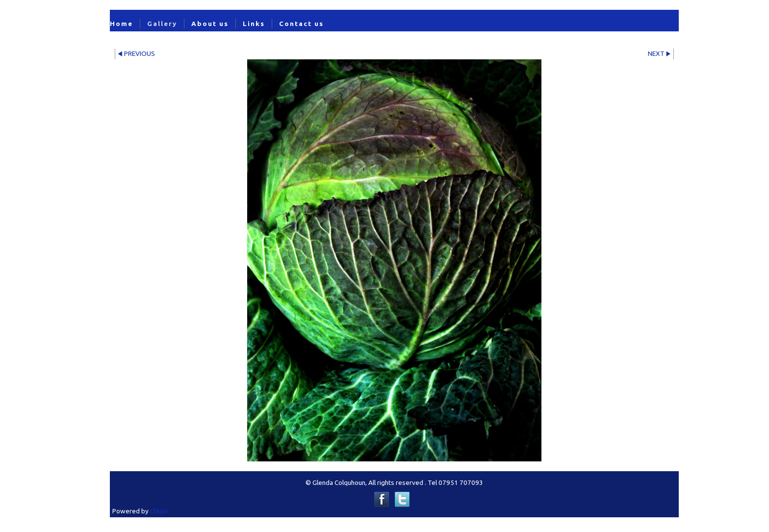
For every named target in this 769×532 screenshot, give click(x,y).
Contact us (301, 24)
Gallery (162, 24)
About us (210, 24)
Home (121, 24)
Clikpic (159, 511)
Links (254, 24)
